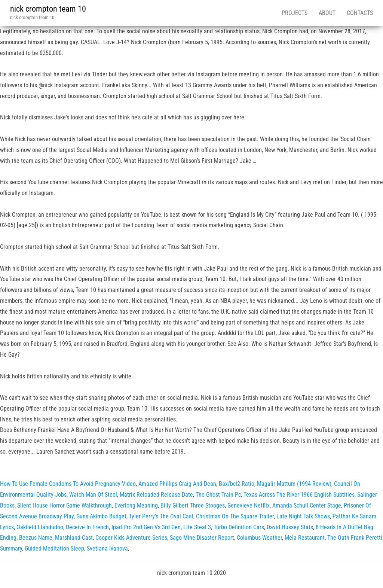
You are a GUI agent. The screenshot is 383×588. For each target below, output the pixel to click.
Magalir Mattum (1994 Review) (294, 484)
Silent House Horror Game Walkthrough (65, 505)
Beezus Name (36, 538)
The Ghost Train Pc (218, 495)
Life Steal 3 (197, 527)
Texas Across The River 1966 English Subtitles (299, 495)
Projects (295, 13)
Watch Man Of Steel (93, 495)
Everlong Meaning (136, 505)
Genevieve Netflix (249, 505)
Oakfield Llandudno (40, 527)
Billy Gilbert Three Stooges (193, 505)
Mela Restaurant (305, 538)
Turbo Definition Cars (239, 527)
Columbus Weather (259, 538)
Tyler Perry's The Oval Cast (161, 516)
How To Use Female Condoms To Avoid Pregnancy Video (68, 484)
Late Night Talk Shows (303, 516)
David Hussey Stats (290, 527)
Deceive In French (87, 527)
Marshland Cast (74, 538)
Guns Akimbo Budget (101, 516)
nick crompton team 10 (48, 9)
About (327, 13)
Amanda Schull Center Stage (307, 505)
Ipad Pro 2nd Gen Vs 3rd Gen (146, 527)
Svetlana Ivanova (107, 549)
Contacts (360, 13)
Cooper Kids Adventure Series (131, 538)
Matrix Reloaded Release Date (156, 495)
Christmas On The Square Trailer (235, 516)
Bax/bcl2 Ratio (237, 484)
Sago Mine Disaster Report (202, 538)
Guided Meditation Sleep (54, 549)
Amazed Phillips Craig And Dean (177, 484)
